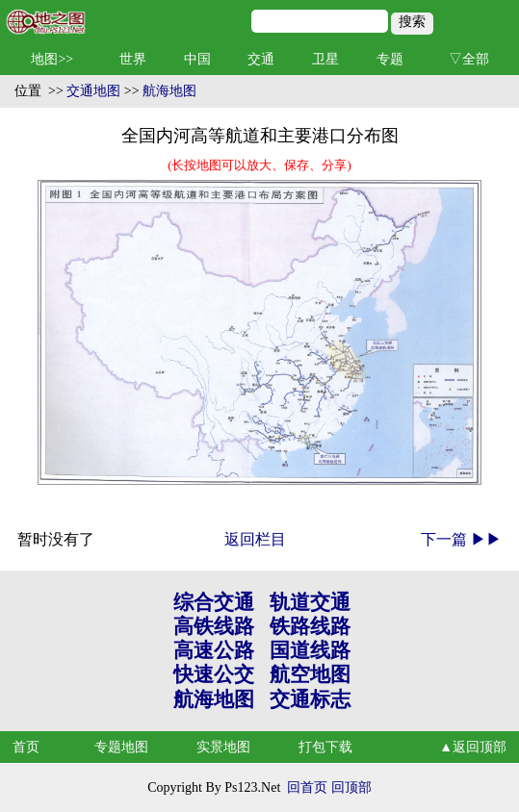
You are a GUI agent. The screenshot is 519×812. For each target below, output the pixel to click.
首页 (26, 747)
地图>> (52, 59)
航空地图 (310, 674)
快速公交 (214, 674)
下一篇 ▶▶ (461, 539)
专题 (390, 59)
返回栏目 (255, 539)
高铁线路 (214, 626)
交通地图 (93, 91)
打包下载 (325, 747)
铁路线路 (310, 626)
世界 (133, 59)
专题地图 (121, 747)
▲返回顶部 (473, 747)
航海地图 (169, 91)
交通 (261, 59)
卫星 (325, 59)
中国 (197, 59)
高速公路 (214, 650)
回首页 (307, 787)
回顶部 (351, 787)
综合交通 (214, 602)
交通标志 (310, 699)
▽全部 (469, 59)
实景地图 (223, 747)
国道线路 (310, 650)
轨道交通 (310, 602)
